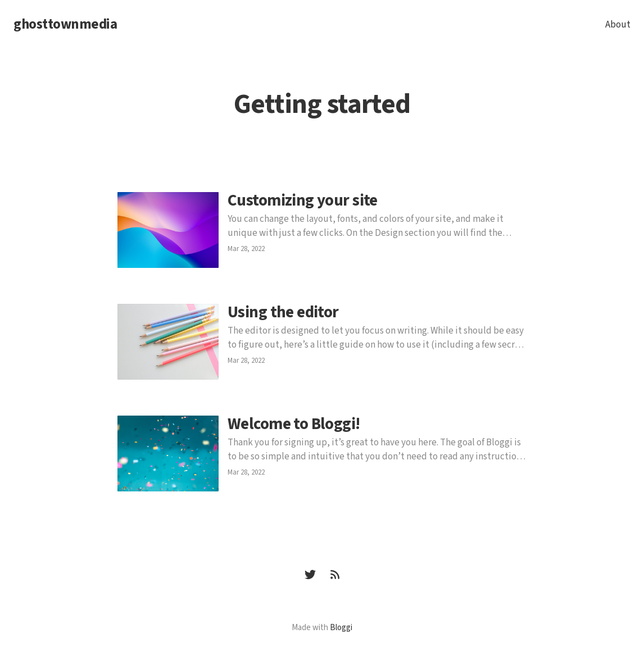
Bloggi (341, 628)
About (618, 25)
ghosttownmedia (65, 25)
